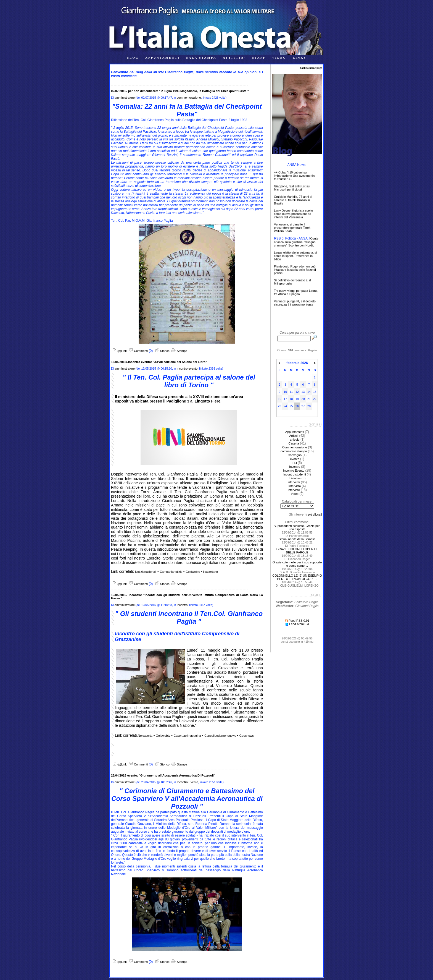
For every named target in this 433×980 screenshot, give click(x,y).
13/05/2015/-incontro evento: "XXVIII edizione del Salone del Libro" (159, 362)
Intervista (295, 486)
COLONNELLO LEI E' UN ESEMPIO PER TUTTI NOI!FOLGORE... (297, 577)
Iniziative (295, 478)
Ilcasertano (210, 572)
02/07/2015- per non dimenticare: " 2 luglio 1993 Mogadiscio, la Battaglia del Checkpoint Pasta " (180, 91)
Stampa (179, 351)
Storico (162, 351)
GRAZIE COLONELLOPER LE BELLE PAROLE (297, 551)
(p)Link (119, 351)
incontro (182, 605)
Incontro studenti (295, 474)
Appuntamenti (295, 432)
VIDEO (279, 58)
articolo (295, 440)
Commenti (138, 351)
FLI (295, 463)
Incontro (295, 467)
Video (295, 494)
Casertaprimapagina (187, 736)
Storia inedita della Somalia (297, 539)
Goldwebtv (193, 572)
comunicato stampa (294, 451)
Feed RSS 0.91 (297, 621)
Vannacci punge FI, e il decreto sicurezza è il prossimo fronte (295, 305)
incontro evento (187, 369)
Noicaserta (145, 736)
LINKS (299, 58)
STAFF (259, 58)
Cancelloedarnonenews (221, 736)
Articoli (294, 436)
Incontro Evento (187, 782)
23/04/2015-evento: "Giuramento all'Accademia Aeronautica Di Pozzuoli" (163, 775)
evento (295, 459)
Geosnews (247, 736)
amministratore (125, 98)
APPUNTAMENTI (163, 58)
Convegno (295, 455)
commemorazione (189, 98)
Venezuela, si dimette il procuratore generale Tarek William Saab (292, 229)
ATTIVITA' (234, 58)
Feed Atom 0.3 (297, 624)
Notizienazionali (146, 572)
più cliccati (315, 514)
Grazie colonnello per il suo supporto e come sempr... (297, 564)
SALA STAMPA (201, 58)
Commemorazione (295, 447)
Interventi (294, 482)
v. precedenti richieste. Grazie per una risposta (297, 527)
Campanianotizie (172, 572)
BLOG (133, 58)
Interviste (294, 490)
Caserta (294, 443)
